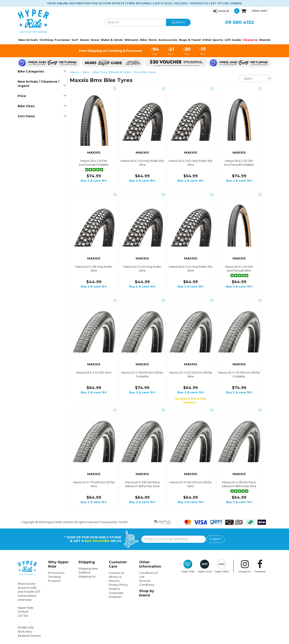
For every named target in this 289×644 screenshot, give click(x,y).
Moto (153, 40)
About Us (115, 577)
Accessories (168, 40)
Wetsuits (132, 40)
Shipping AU (87, 576)
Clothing (46, 40)
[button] (221, 11)
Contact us (116, 573)
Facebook (260, 566)
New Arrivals (28, 40)
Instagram (245, 566)
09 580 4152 (240, 22)
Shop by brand (147, 593)
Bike (144, 40)
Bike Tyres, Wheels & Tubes (112, 72)
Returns (114, 581)
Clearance (250, 40)
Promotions (56, 573)
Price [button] (42, 96)
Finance (114, 589)
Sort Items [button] (42, 116)
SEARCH (178, 22)
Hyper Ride (188, 566)
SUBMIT (216, 539)
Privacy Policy (118, 585)
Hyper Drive (205, 566)
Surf (75, 40)
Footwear (62, 40)
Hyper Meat (222, 566)
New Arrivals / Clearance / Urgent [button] (42, 84)
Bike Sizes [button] (42, 106)
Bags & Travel (190, 40)
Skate (84, 40)
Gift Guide (233, 40)
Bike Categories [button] (42, 71)
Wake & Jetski (112, 40)
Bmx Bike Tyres (145, 72)
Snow (95, 40)
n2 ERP (123, 522)
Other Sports (213, 40)
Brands (265, 40)
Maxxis (74, 72)
